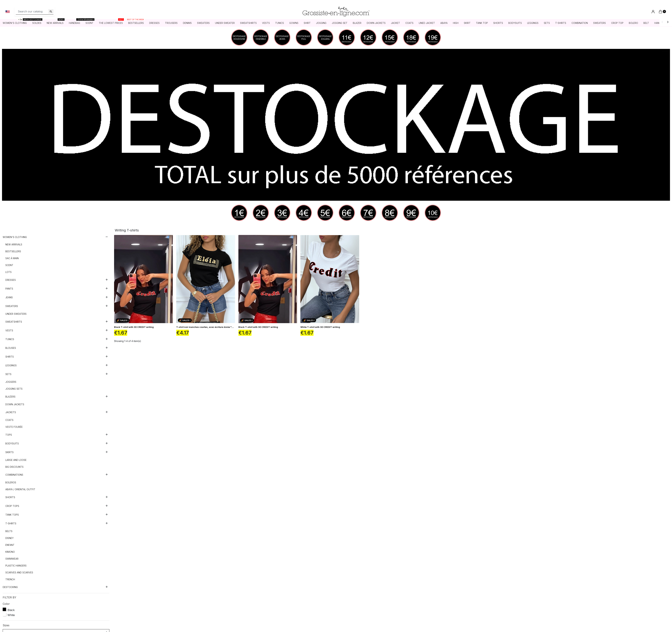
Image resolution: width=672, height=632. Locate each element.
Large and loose (16, 460)
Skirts (9, 452)
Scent (9, 265)
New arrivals (14, 244)
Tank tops (12, 515)
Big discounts (14, 467)
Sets (8, 374)
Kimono (10, 552)
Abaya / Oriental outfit (20, 489)
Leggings (11, 365)
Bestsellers (13, 251)
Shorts (10, 497)
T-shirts (11, 523)
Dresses (11, 280)
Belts (9, 531)
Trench (10, 579)
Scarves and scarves (19, 572)
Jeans (9, 297)
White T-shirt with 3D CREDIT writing (320, 327)
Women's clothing (15, 237)
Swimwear (12, 559)
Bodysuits (12, 443)
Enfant (10, 545)
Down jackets (15, 404)
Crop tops (12, 506)
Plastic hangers (16, 566)
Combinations (14, 475)
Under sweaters (16, 314)
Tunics (10, 339)
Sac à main (12, 258)
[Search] (35, 12)
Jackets (11, 412)
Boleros (11, 482)
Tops (9, 435)
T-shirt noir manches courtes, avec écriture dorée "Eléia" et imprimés (214, 327)
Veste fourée (14, 427)
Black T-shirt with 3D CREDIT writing (134, 327)
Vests (9, 330)
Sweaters (12, 306)
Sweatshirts (14, 322)
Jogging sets (14, 389)
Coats (9, 420)
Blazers (10, 397)
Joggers (11, 382)
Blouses (11, 348)
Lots (8, 272)
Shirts (10, 357)
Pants (9, 289)
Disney (9, 538)
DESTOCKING (10, 587)
